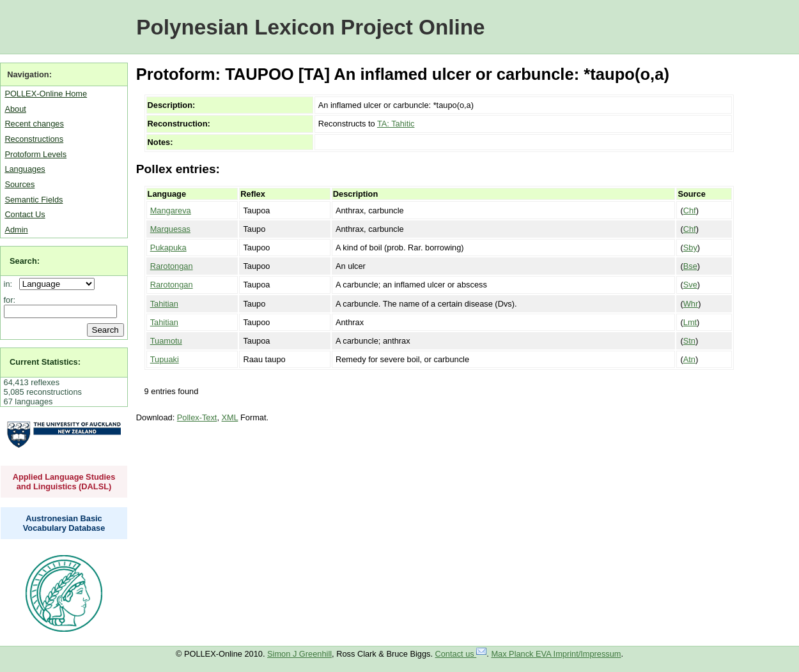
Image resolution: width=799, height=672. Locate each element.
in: (11, 284)
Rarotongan (172, 266)
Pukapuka (168, 248)
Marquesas (170, 229)
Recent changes (34, 124)
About (15, 109)
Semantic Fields (34, 200)
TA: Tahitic (396, 124)
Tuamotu (166, 341)
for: (10, 300)
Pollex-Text (197, 417)
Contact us (461, 654)
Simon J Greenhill (299, 654)
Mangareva (171, 210)
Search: (25, 261)
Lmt (690, 322)
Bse (690, 266)
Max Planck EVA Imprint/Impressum (556, 654)
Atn (689, 359)
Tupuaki (165, 359)
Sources (19, 184)
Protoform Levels (35, 154)
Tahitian (164, 304)
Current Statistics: (45, 362)
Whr (691, 304)
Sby (690, 248)
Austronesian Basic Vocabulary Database (64, 523)
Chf (690, 210)
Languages (25, 169)
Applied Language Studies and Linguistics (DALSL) (64, 482)
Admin (16, 230)
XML (230, 417)
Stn (689, 341)
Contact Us (25, 214)
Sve (690, 285)
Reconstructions (34, 139)
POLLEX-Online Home (46, 94)
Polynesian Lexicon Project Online (310, 27)
